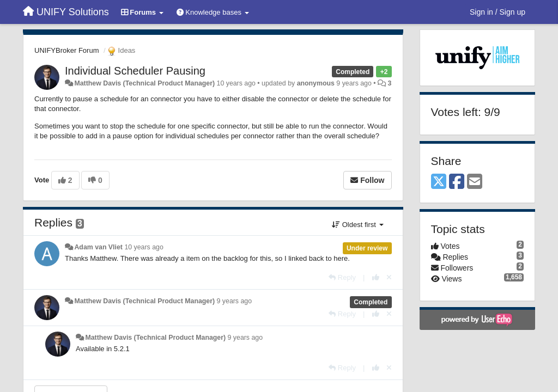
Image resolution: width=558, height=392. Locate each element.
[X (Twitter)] (439, 182)
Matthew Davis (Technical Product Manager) (144, 83)
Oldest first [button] (357, 225)
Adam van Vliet (98, 247)
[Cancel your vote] (389, 277)
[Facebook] (457, 182)
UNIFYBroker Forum (66, 50)
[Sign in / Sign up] (498, 12)
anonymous (316, 83)
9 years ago (235, 301)
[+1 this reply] (376, 277)
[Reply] (342, 277)
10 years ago (144, 247)
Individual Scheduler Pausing (135, 71)
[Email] (475, 182)
